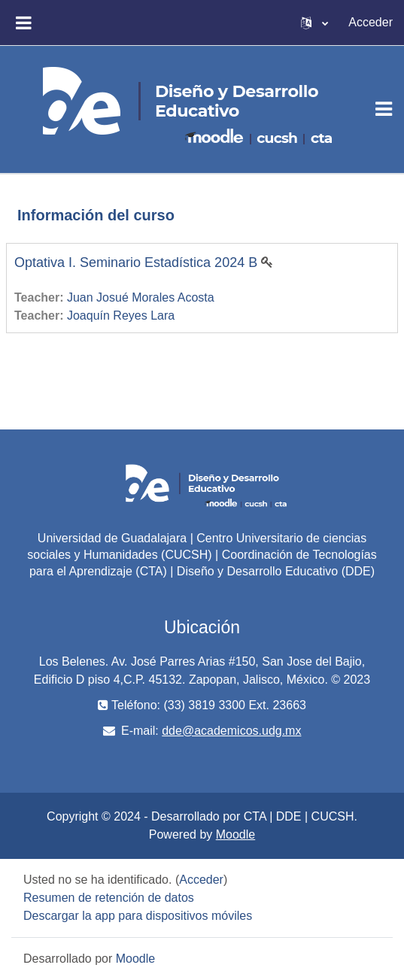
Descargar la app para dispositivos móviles (138, 916)
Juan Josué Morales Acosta (141, 297)
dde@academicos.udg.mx (231, 731)
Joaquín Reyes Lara (121, 316)
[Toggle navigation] (384, 109)
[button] (314, 23)
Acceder (371, 22)
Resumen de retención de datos (109, 898)
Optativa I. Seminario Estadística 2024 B (136, 262)
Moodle (235, 834)
